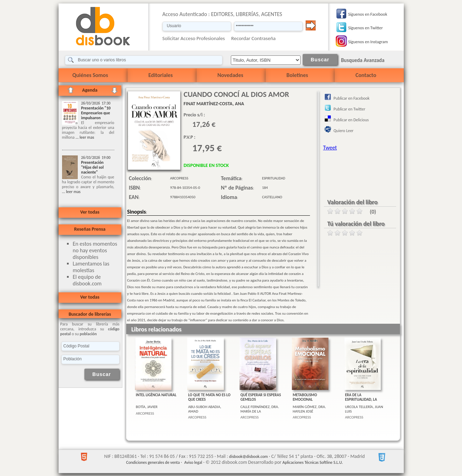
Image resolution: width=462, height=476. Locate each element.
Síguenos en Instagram (368, 42)
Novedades (230, 75)
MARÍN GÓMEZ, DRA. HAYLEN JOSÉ (309, 409)
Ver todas (90, 212)
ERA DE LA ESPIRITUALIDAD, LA (361, 397)
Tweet (330, 148)
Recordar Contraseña (253, 38)
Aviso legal (193, 462)
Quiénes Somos (90, 75)
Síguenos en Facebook (368, 14)
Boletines (297, 75)
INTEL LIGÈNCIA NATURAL (156, 395)
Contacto (366, 75)
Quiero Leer (344, 131)
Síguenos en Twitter (366, 28)
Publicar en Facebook (352, 98)
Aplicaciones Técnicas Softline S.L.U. (313, 462)
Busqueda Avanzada (363, 60)
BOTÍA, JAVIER (147, 407)
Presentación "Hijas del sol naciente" (93, 167)
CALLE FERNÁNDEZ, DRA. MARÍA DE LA (260, 409)
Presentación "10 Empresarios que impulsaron (96, 113)
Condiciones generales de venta (153, 462)
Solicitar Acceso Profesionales (194, 38)
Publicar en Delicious (351, 120)
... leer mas (84, 137)
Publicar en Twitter (350, 109)
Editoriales (161, 75)
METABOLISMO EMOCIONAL (305, 397)
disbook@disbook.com (248, 456)
